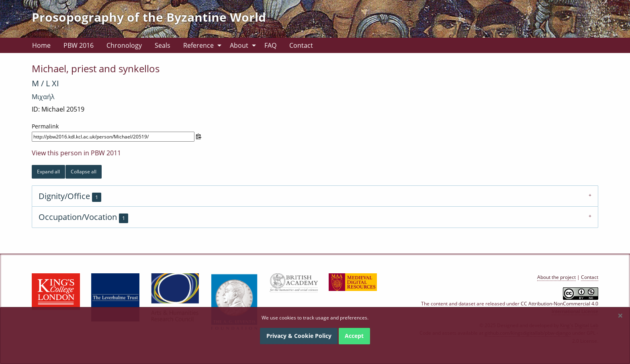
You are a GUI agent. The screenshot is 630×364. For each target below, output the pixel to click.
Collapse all (84, 172)
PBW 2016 (79, 45)
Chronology (124, 45)
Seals (163, 45)
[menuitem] (41, 45)
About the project (556, 277)
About (239, 45)
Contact (301, 45)
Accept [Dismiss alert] (354, 336)
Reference (198, 45)
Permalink (45, 126)
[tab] (315, 196)
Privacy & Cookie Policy (299, 336)
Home (41, 45)
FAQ (270, 45)
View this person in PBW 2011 (76, 153)
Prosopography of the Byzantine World (149, 17)
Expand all (48, 172)
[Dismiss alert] (620, 315)
